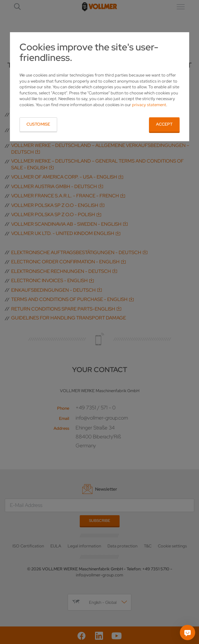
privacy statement (149, 105)
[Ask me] (188, 633)
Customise (38, 124)
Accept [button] (164, 124)
